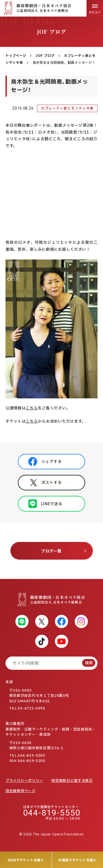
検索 (89, 663)
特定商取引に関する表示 (72, 781)
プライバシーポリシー (24, 781)
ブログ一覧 (51, 551)
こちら (32, 408)
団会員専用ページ (21, 791)
